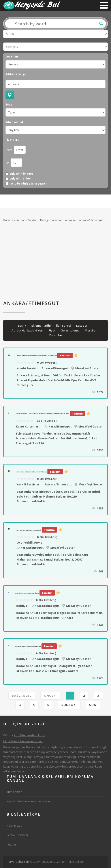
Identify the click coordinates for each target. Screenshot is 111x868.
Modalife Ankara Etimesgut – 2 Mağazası (28, 646)
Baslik (22, 326)
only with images (21, 174)
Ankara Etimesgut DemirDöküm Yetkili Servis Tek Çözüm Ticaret (37, 356)
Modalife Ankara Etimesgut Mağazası (27, 593)
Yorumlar (56, 335)
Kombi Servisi (26, 368)
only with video (20, 179)
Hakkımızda (14, 825)
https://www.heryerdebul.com (23, 741)
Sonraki (69, 705)
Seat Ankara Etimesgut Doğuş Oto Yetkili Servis (32, 472)
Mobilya (21, 606)
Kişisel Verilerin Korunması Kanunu (30, 801)
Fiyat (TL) (12, 140)
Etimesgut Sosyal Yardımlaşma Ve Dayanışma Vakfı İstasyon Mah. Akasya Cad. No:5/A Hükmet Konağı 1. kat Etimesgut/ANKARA (56, 438)
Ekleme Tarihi (41, 326)
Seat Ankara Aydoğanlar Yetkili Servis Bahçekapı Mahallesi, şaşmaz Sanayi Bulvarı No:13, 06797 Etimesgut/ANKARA (52, 559)
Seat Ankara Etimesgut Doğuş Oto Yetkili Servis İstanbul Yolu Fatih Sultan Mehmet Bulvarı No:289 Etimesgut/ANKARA (58, 496)
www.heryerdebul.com (61, 752)
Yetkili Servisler (28, 484)
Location (12, 57)
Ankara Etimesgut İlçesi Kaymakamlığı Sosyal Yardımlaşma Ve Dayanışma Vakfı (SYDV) (43, 414)
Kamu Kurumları (28, 426)
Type (9, 105)
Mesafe (90, 330)
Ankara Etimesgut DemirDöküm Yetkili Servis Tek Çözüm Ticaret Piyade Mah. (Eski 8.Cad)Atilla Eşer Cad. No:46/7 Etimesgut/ (58, 380)
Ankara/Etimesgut (55, 368)
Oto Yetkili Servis (29, 542)
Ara (101, 24)
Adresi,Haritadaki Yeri (28, 330)
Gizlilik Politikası (17, 835)
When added (14, 122)
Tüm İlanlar (14, 792)
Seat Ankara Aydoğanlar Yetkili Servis (29, 530)
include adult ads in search (28, 184)
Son (93, 705)
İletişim (11, 844)
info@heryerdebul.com (30, 735)
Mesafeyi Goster (87, 368)
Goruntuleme (70, 330)
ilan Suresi (64, 326)
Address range (16, 74)
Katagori (83, 326)
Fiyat (52, 330)
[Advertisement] (55, 263)
